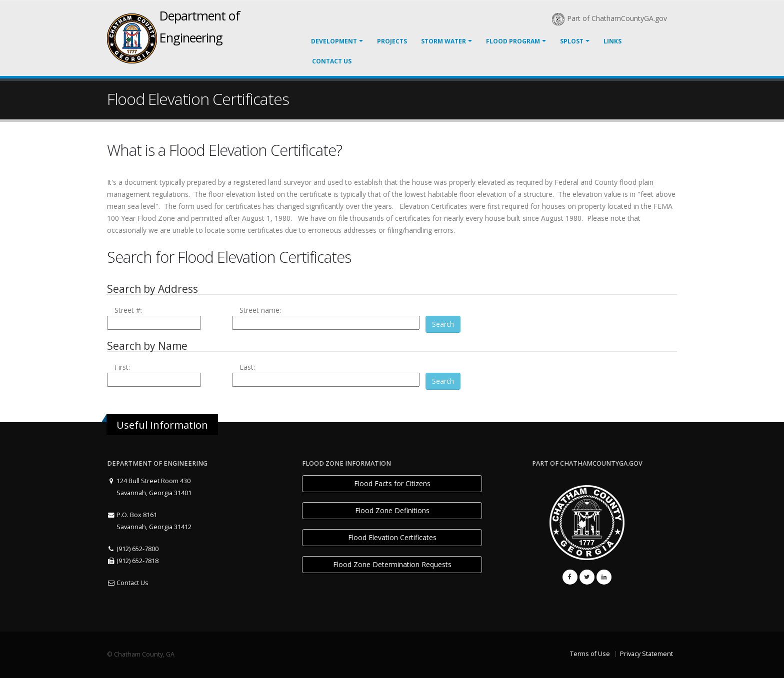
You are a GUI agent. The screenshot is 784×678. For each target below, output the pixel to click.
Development (334, 41)
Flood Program (513, 41)
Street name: (260, 310)
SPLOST (572, 41)
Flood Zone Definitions (392, 510)
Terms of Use (590, 654)
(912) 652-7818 (133, 561)
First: (122, 367)
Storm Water (443, 41)
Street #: (128, 310)
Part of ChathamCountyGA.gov (609, 18)
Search (443, 324)
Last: (247, 367)
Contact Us (332, 61)
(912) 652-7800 (133, 549)
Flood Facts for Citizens (392, 483)
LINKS (612, 41)
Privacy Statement (646, 654)
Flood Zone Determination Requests (392, 564)
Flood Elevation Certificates (392, 537)
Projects (392, 41)
